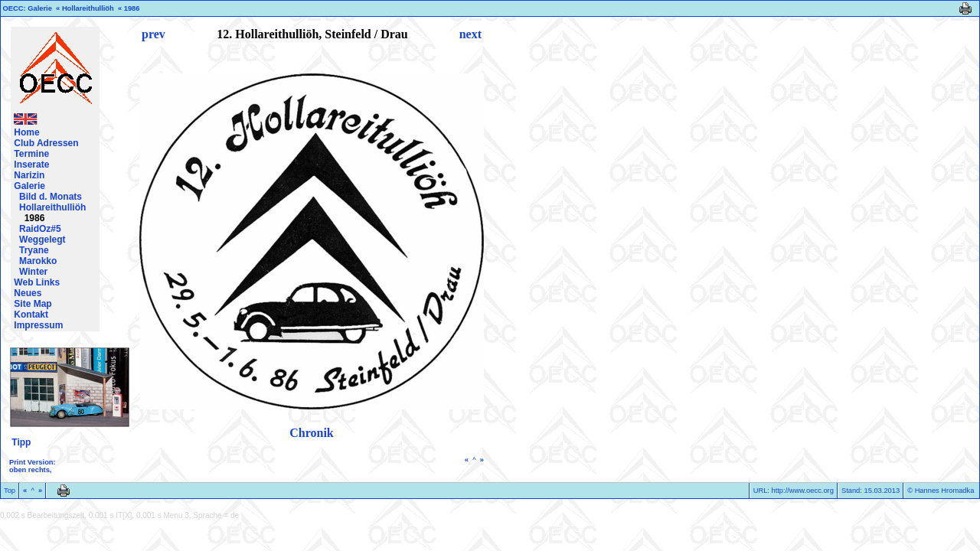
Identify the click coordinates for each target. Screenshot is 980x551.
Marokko (38, 261)
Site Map (33, 304)
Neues (28, 293)
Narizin (29, 175)
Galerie (40, 8)
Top (10, 491)
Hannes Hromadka (945, 491)
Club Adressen (46, 143)
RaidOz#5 (40, 229)
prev (154, 34)
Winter (33, 272)
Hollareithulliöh (88, 8)
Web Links (37, 282)
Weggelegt (42, 240)
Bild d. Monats (51, 197)
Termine (31, 154)
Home (26, 132)
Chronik (312, 433)
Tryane (34, 250)
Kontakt (31, 315)
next (470, 34)
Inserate (31, 165)
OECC (13, 8)
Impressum (38, 325)
